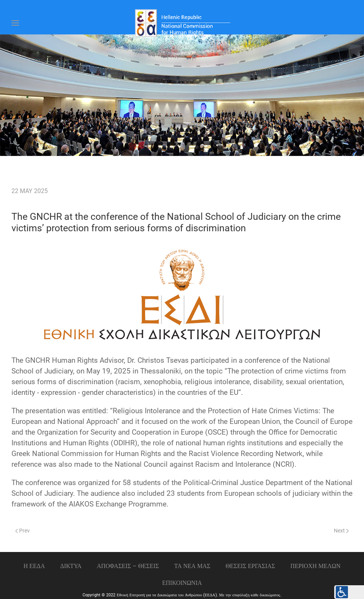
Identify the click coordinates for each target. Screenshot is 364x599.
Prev (23, 531)
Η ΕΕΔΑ (34, 566)
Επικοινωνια (182, 583)
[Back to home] (182, 23)
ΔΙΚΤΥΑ (71, 566)
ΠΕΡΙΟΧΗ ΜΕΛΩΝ (315, 566)
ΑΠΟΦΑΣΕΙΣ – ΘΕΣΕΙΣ (128, 566)
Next (341, 531)
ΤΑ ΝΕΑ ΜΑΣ (192, 566)
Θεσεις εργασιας (251, 566)
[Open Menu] (15, 23)
